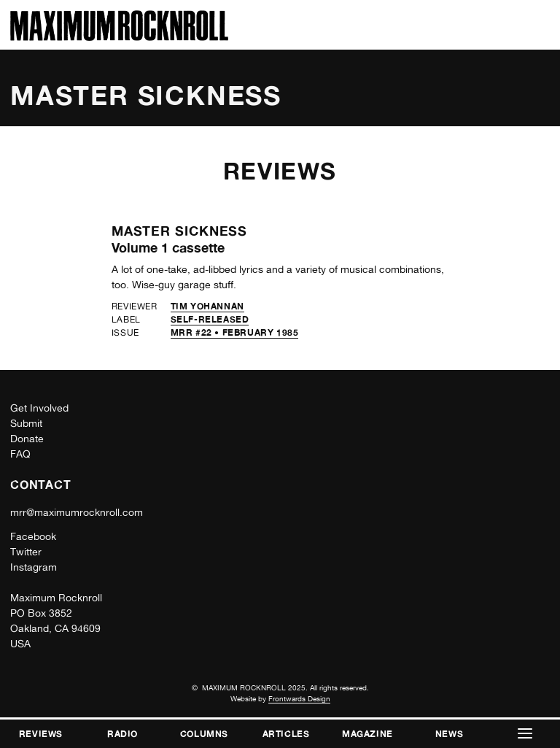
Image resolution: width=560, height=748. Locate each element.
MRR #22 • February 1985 (235, 332)
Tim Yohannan (207, 306)
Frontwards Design (299, 698)
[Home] (119, 37)
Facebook (33, 536)
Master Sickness (180, 231)
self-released (210, 319)
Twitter (26, 552)
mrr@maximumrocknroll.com (77, 512)
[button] (525, 734)
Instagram (34, 567)
